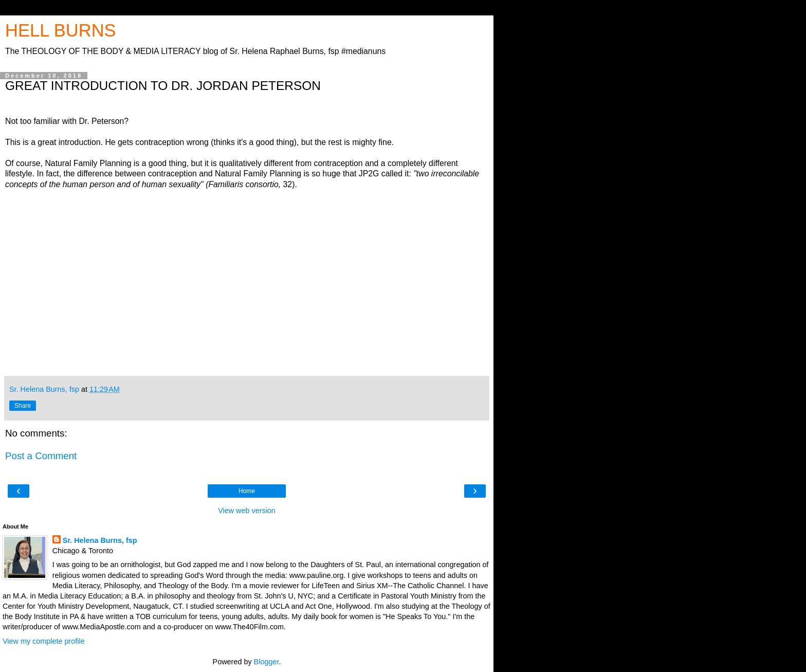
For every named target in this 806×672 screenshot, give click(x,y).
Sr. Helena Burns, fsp (100, 540)
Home (247, 491)
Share (23, 406)
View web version (247, 511)
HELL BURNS (61, 30)
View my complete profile (44, 641)
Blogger (267, 662)
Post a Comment (41, 456)
